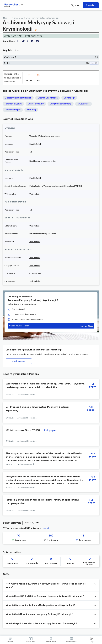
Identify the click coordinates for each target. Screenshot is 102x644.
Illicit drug (31, 110)
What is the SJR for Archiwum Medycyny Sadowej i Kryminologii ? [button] (39, 614)
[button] (16, 57)
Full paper (93, 385)
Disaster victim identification (18, 98)
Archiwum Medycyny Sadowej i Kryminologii (40, 18)
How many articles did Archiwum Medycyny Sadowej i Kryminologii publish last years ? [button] (46, 586)
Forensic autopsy (13, 110)
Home (6, 18)
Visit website (35, 194)
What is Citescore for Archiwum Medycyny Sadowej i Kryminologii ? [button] (41, 605)
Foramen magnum (13, 104)
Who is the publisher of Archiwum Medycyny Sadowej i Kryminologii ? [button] (41, 624)
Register (91, 5)
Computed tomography (61, 104)
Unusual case (83, 104)
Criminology (69, 98)
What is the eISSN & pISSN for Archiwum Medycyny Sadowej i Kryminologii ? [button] (45, 596)
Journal (15, 18)
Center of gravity (36, 104)
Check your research (51, 326)
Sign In (75, 5)
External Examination (48, 98)
